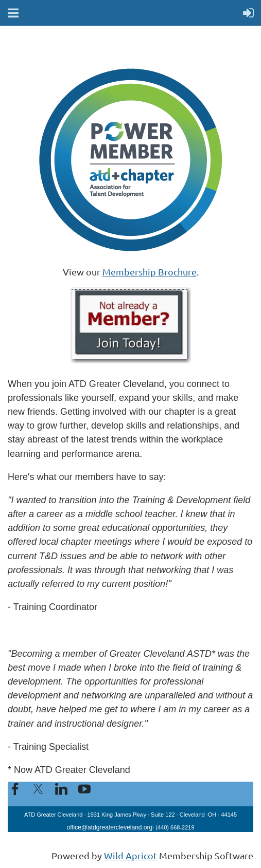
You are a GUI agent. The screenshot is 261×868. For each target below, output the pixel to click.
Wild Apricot (130, 855)
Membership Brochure (150, 272)
